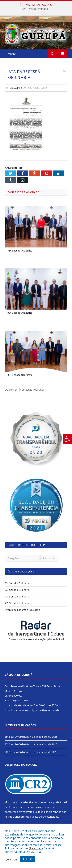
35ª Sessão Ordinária (35, 9)
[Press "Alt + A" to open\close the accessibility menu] (67, 439)
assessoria (31, 807)
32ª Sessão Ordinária (20, 313)
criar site (28, 802)
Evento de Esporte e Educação (23, 610)
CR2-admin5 (16, 88)
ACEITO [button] (28, 859)
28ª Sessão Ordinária (20, 375)
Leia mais (36, 848)
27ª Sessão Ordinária (17, 603)
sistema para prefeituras (52, 802)
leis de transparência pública (22, 817)
